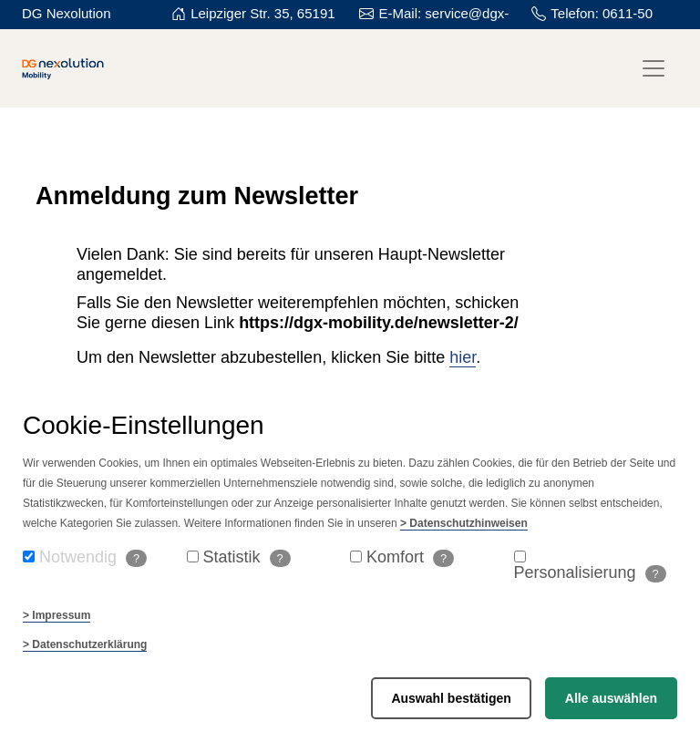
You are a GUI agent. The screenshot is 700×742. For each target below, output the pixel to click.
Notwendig (93, 557)
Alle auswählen (611, 698)
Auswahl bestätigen (451, 698)
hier (463, 357)
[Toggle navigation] (654, 68)
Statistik (247, 557)
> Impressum (57, 615)
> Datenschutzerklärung (85, 644)
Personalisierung (590, 573)
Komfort (410, 557)
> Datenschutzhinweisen (464, 523)
